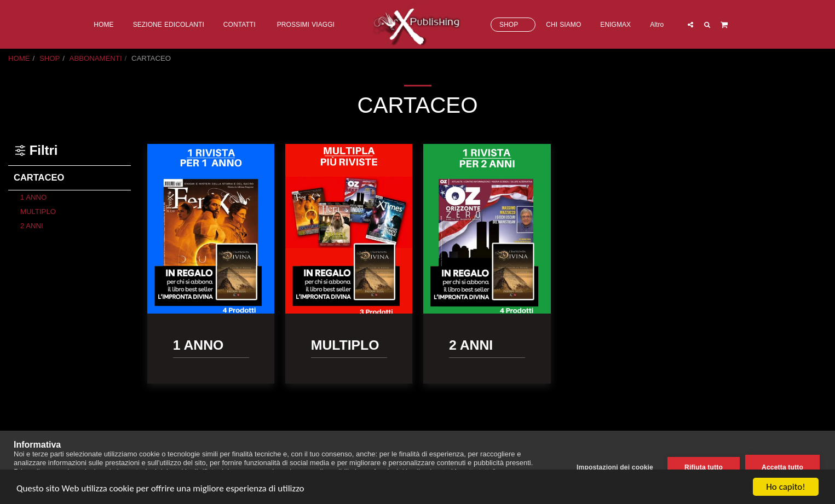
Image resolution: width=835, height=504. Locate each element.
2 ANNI (32, 226)
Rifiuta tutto (704, 467)
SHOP (50, 58)
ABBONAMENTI (96, 58)
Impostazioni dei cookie (615, 467)
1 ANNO (33, 197)
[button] (690, 24)
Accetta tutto (782, 467)
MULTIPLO (38, 212)
